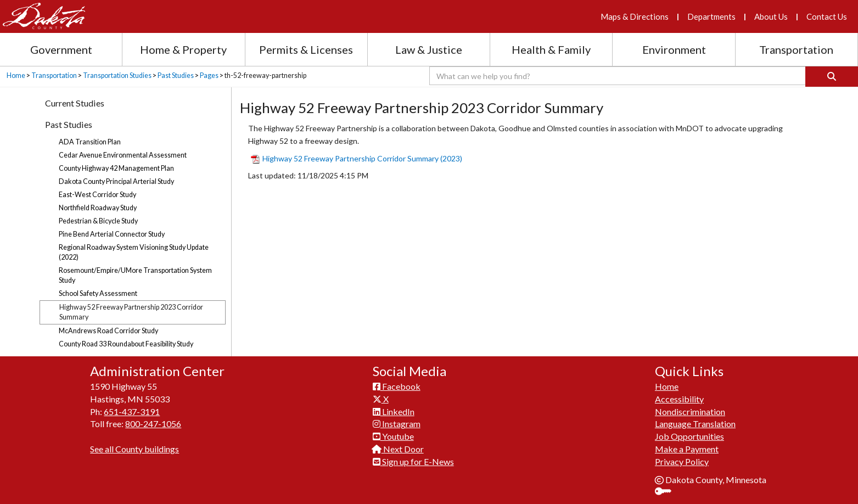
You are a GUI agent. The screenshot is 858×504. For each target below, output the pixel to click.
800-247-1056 (153, 424)
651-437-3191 (132, 411)
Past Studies (176, 75)
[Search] (832, 77)
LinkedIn (394, 411)
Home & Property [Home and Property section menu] (183, 49)
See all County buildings (134, 449)
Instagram (397, 424)
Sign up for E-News (413, 461)
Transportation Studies (117, 75)
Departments (711, 16)
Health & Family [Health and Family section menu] (551, 49)
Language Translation (695, 424)
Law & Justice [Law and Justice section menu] (429, 49)
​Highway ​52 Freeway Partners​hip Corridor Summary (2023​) (357, 158)
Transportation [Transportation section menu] (796, 49)
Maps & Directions (635, 16)
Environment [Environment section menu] (674, 49)
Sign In (667, 492)
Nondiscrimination (690, 411)
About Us (771, 16)
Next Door (398, 449)
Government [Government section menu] (61, 49)
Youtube (393, 436)
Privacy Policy (682, 461)
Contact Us (827, 16)
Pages (209, 75)
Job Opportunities (689, 436)
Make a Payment (687, 449)
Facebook (397, 386)
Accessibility (679, 399)
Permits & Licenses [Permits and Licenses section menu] (306, 49)
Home (16, 75)
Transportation (54, 75)
